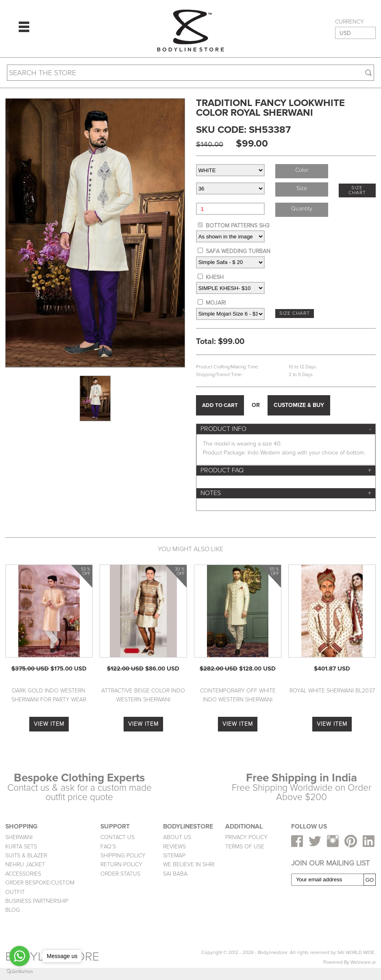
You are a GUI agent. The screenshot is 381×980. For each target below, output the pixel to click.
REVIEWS (174, 847)
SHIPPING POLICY (123, 856)
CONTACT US (118, 837)
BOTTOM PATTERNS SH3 (238, 226)
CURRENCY (349, 22)
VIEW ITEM (49, 724)
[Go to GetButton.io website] (20, 972)
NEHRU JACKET (25, 864)
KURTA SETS (21, 847)
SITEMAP (174, 856)
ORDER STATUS (120, 874)
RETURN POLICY (121, 864)
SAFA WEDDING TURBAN (238, 251)
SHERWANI (19, 837)
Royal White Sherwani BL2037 (332, 691)
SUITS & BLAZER (26, 856)
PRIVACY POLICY (246, 837)
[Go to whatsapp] (20, 956)
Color (302, 170)
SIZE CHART (357, 190)
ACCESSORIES (23, 874)
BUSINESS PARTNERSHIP (37, 901)
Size (302, 188)
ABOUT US (177, 837)
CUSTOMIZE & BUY (299, 405)
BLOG (13, 910)
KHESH (215, 277)
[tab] (286, 429)
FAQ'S (108, 847)
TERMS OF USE (245, 847)
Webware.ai (363, 962)
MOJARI (216, 303)
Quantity (302, 209)
